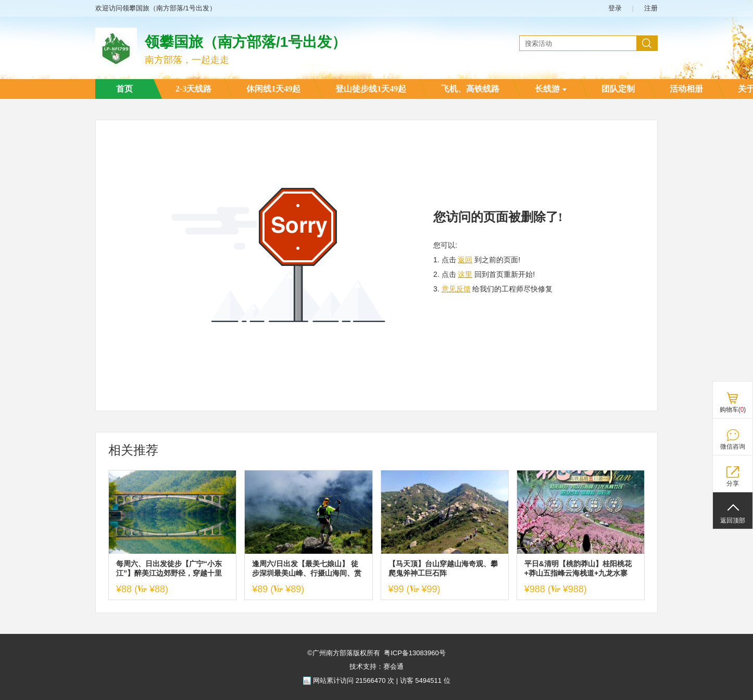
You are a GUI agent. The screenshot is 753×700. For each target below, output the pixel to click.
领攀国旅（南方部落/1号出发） (246, 42)
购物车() (733, 410)
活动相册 (686, 89)
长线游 (551, 89)
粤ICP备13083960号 (415, 653)
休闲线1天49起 (273, 89)
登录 (615, 8)
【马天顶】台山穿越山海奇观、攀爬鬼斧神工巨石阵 (443, 568)
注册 (651, 8)
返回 (465, 260)
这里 (465, 274)
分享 (733, 483)
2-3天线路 (193, 89)
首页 (124, 89)
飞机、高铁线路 (470, 89)
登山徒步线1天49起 (371, 89)
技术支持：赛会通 (376, 666)
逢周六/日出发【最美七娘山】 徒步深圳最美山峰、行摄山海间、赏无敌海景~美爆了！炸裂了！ (307, 569)
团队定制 (618, 89)
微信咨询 (733, 447)
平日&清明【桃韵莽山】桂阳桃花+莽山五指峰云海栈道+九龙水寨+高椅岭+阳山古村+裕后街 (578, 569)
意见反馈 (456, 289)
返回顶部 (733, 520)
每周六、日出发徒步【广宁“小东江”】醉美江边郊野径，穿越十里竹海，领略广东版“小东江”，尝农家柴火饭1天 (171, 569)
